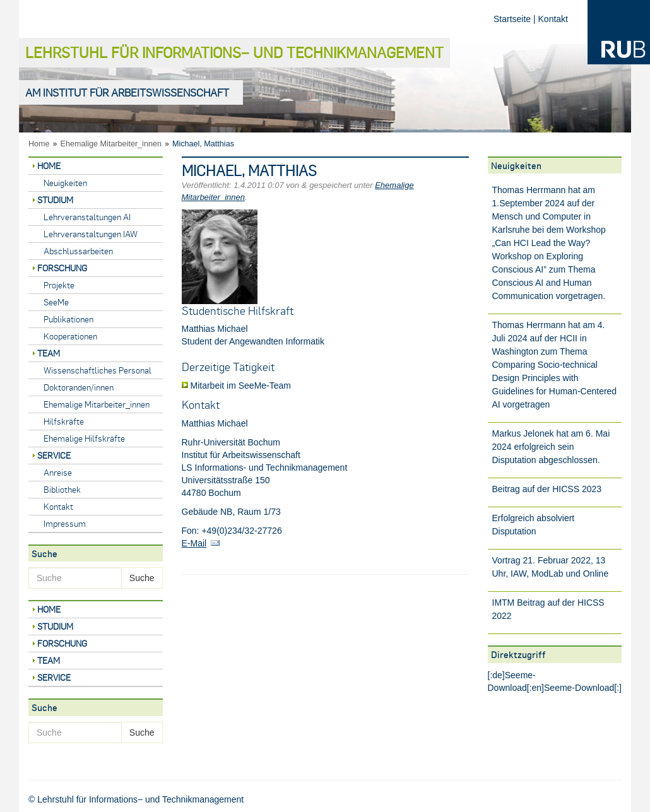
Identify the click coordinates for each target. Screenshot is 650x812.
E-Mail (194, 543)
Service (54, 455)
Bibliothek (62, 489)
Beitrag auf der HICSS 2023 (547, 489)
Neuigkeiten (65, 183)
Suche (142, 578)
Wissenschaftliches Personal (98, 370)
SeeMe (56, 302)
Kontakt (553, 19)
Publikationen (68, 319)
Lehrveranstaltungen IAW (91, 234)
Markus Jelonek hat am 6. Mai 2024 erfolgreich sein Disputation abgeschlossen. (551, 447)
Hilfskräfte (64, 421)
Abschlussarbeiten (78, 251)
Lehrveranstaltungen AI (87, 217)
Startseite (512, 19)
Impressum (65, 523)
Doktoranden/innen (79, 387)
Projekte (59, 285)
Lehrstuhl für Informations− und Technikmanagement (234, 52)
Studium (55, 200)
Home (39, 144)
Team (49, 353)
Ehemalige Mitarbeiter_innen (111, 144)
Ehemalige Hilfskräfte (84, 438)
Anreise (58, 472)
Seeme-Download (579, 688)
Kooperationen (70, 336)
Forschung (62, 268)
